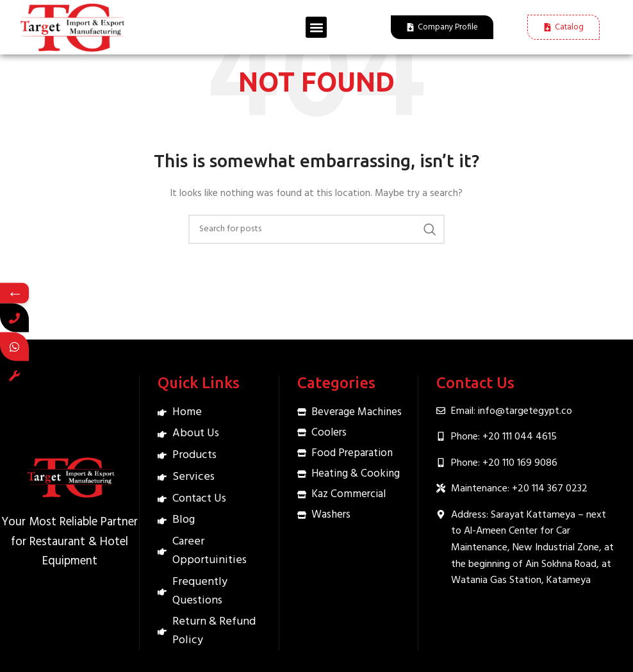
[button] (316, 27)
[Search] (316, 229)
